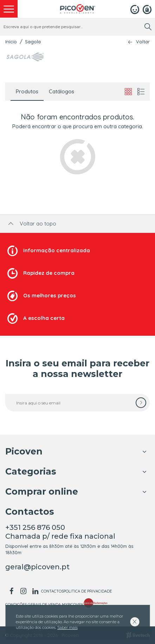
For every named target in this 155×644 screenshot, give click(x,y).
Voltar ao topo (32, 224)
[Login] (135, 9)
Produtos (27, 91)
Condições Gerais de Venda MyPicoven (44, 605)
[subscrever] (141, 403)
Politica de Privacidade (88, 591)
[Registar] (147, 9)
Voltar (143, 42)
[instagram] (23, 591)
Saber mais (67, 627)
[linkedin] (35, 591)
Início (11, 42)
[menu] (9, 9)
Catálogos (62, 91)
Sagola (33, 42)
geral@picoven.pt (37, 567)
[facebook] (11, 591)
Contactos (52, 591)
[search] (148, 27)
